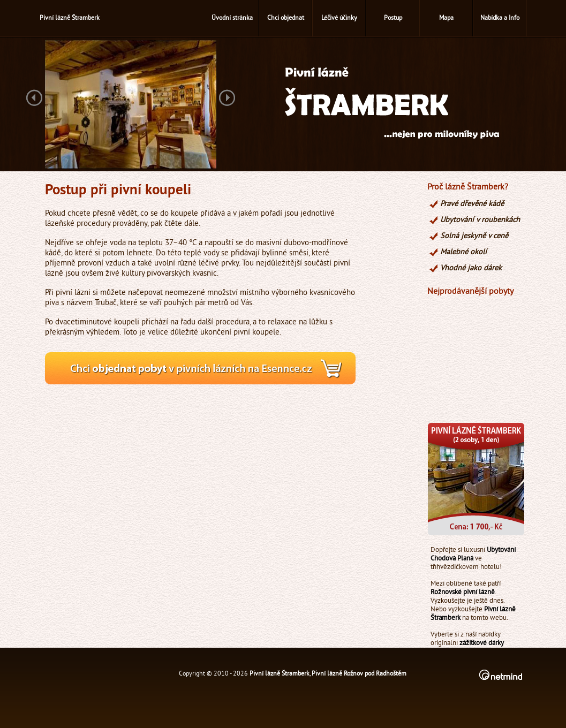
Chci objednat (286, 18)
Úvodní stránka (232, 18)
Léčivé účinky (339, 18)
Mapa (446, 18)
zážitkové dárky (482, 643)
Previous (34, 99)
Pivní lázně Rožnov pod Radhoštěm (359, 674)
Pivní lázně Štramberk (280, 674)
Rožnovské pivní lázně (463, 593)
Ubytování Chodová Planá (473, 555)
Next (227, 99)
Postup (393, 18)
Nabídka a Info (500, 18)
